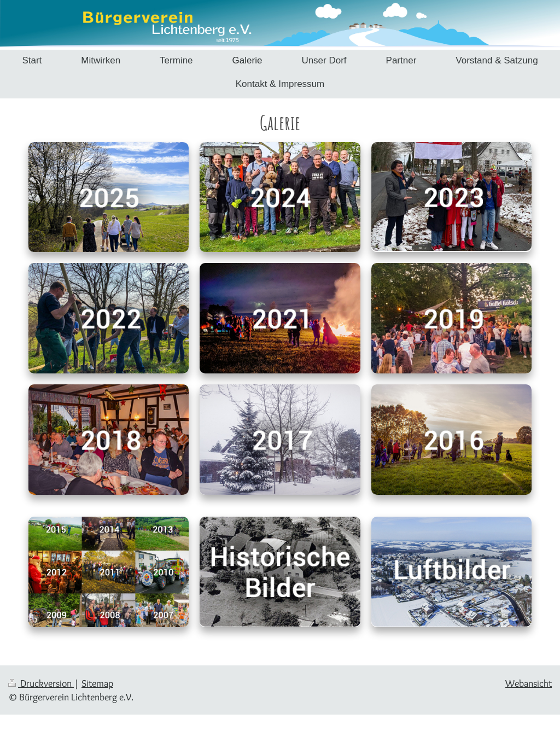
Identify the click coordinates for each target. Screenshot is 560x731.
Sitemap (97, 683)
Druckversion (41, 683)
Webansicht (529, 683)
